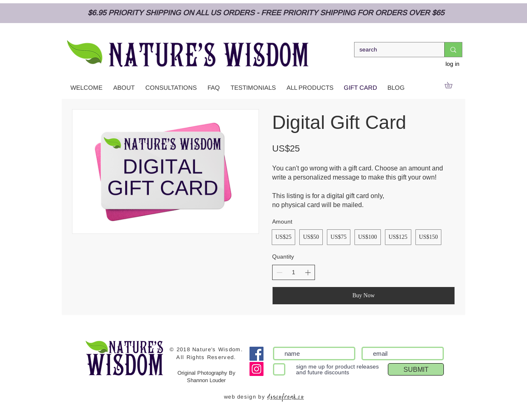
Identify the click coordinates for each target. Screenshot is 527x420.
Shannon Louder (206, 380)
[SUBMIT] (416, 369)
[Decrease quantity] (279, 272)
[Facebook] (257, 354)
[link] (451, 85)
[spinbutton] (294, 273)
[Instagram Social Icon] (257, 369)
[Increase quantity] (308, 272)
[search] (393, 50)
